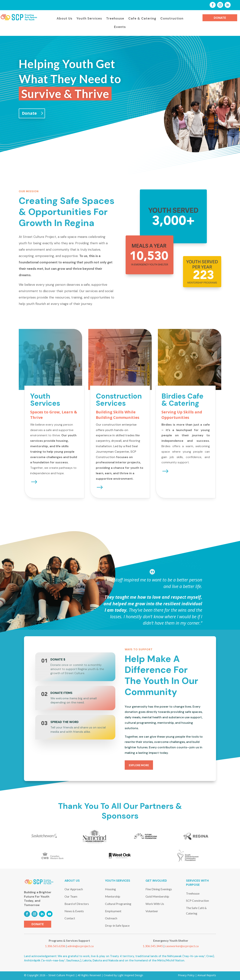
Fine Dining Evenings (159, 889)
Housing (110, 889)
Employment (113, 911)
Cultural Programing (118, 904)
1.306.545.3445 (153, 946)
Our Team (71, 896)
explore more (139, 765)
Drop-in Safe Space (117, 925)
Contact (70, 918)
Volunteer (152, 911)
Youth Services (89, 18)
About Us (64, 18)
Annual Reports (207, 975)
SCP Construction (197, 900)
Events (120, 27)
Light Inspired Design (130, 975)
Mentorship (113, 896)
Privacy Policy (186, 975)
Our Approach (74, 889)
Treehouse (115, 18)
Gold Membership (157, 896)
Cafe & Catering (142, 18)
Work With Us (155, 904)
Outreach (111, 918)
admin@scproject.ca (80, 946)
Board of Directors (77, 904)
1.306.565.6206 (55, 946)
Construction (172, 18)
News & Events (74, 911)
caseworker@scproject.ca (182, 946)
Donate (220, 18)
